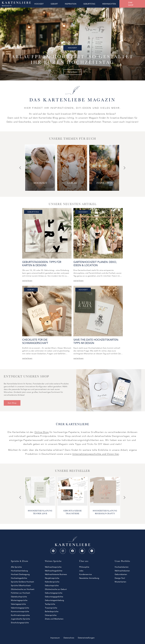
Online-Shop (42, 432)
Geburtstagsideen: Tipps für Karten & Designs (42, 264)
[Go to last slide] (7, 44)
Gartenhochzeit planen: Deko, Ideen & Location (95, 264)
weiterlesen (27, 281)
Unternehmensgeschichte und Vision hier (96, 454)
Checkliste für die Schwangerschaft (35, 341)
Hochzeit (72, 48)
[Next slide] (138, 44)
